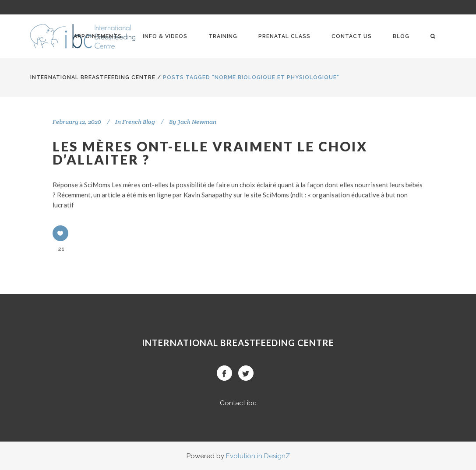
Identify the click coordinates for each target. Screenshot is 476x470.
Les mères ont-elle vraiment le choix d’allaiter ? (210, 153)
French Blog (139, 122)
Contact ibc (238, 403)
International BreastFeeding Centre (93, 77)
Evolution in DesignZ (258, 456)
